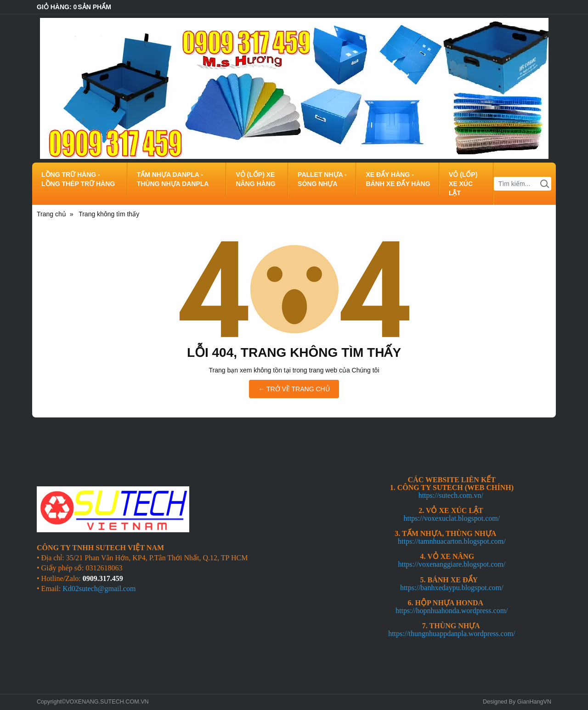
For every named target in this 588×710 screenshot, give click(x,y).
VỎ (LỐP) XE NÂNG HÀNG (255, 179)
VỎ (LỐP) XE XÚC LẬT (463, 184)
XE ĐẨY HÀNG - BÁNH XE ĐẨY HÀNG (398, 179)
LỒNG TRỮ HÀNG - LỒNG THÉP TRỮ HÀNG (78, 179)
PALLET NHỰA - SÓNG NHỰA (322, 179)
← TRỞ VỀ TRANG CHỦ (294, 389)
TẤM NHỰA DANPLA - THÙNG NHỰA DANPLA (173, 179)
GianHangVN (534, 702)
